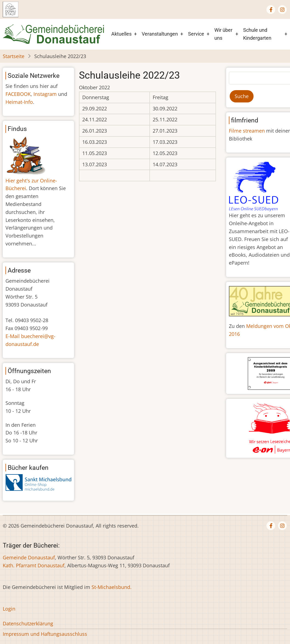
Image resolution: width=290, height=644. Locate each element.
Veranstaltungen (160, 34)
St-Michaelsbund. (112, 587)
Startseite (14, 56)
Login (9, 609)
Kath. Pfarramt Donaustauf (34, 565)
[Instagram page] (282, 10)
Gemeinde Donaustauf (29, 557)
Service (196, 34)
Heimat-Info (19, 102)
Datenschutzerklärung (28, 623)
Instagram (45, 94)
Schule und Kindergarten (257, 34)
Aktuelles (121, 34)
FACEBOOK (18, 94)
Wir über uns (223, 34)
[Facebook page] (271, 10)
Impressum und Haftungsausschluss (45, 634)
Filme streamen (247, 131)
